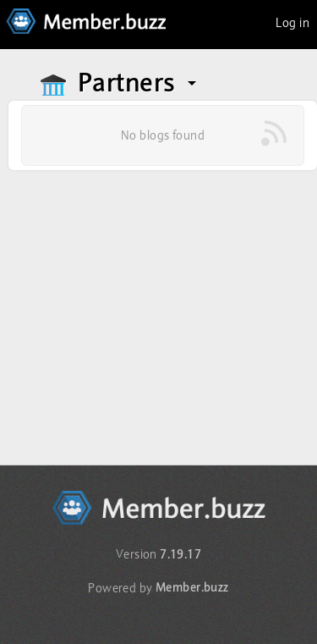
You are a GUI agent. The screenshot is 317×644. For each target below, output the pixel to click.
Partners (139, 83)
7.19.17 (180, 554)
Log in (292, 23)
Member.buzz (192, 587)
